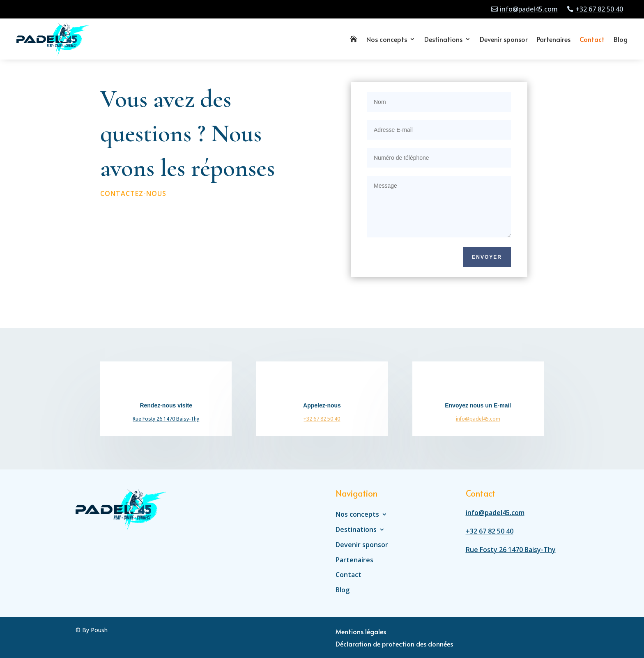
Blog (621, 39)
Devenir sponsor (504, 39)
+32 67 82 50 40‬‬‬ (322, 419)
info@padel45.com (529, 9)
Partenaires (554, 39)
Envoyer (487, 257)
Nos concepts (387, 39)
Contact (592, 39)
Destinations (443, 39)
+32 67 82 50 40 (599, 9)
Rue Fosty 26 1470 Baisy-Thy (166, 419)
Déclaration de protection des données (394, 644)
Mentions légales (361, 632)
